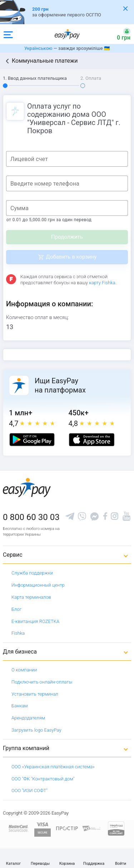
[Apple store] (92, 440)
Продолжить (67, 237)
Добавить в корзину (71, 257)
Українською (38, 48)
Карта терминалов (31, 597)
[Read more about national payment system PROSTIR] (67, 828)
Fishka (18, 633)
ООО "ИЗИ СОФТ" (29, 791)
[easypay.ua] (67, 34)
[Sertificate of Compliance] (92, 828)
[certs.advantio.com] (116, 828)
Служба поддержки (32, 573)
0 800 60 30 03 (31, 517)
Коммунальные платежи (45, 61)
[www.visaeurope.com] (43, 828)
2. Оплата (91, 78)
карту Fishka (102, 283)
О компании (24, 670)
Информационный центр (38, 585)
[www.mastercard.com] (18, 828)
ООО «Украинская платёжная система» (53, 767)
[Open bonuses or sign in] (119, 34)
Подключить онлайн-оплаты (42, 682)
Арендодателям (28, 718)
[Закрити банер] (125, 9)
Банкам (20, 706)
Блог (16, 609)
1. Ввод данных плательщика (35, 78)
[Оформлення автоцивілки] (67, 12)
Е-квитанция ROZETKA (35, 621)
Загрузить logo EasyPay (36, 730)
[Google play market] (32, 440)
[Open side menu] (8, 34)
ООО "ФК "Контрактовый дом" (43, 779)
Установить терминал (35, 694)
